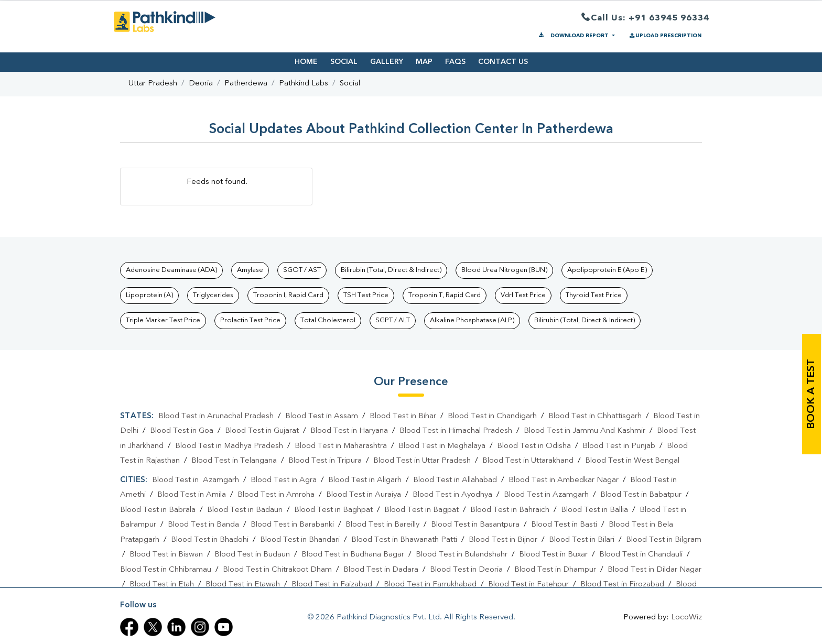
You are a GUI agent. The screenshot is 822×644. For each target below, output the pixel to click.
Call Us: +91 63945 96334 (645, 19)
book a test (812, 394)
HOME (306, 62)
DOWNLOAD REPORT (574, 36)
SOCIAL (344, 62)
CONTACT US (503, 62)
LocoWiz (686, 618)
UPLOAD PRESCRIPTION (665, 36)
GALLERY (387, 62)
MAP (424, 62)
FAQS (455, 62)
